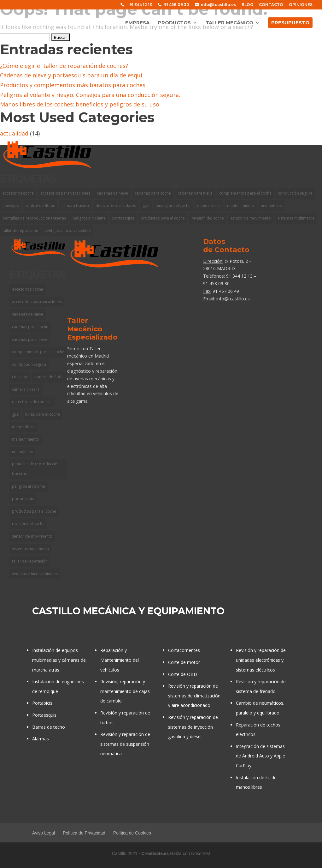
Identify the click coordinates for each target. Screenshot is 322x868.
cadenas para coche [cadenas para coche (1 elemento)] (30, 327)
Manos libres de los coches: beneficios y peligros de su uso (80, 104)
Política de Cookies (132, 833)
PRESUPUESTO (290, 23)
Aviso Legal (44, 833)
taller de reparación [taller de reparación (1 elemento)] (20, 230)
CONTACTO (271, 5)
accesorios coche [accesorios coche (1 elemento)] (18, 193)
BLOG (247, 5)
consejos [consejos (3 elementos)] (11, 205)
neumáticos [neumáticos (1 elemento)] (22, 452)
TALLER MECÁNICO (229, 23)
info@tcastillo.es (218, 5)
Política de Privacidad (84, 833)
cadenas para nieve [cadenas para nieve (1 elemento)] (29, 339)
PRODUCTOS (174, 23)
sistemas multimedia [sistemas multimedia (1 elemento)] (296, 218)
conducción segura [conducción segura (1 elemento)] (295, 193)
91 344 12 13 (141, 5)
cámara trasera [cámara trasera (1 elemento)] (26, 389)
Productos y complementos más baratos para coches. (73, 85)
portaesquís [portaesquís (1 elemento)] (23, 499)
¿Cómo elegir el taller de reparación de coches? (64, 66)
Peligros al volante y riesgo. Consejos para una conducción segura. (90, 95)
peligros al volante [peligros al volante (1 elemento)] (29, 486)
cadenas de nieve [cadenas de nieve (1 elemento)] (28, 314)
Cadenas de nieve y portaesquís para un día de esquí (71, 75)
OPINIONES (301, 5)
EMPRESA (137, 23)
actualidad (14, 133)
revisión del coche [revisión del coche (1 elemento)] (28, 524)
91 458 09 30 (177, 5)
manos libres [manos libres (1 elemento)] (24, 427)
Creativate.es (155, 853)
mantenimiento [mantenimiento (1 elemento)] (26, 439)
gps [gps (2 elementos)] (15, 414)
